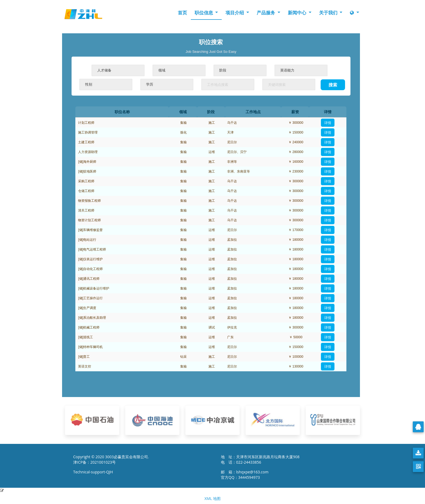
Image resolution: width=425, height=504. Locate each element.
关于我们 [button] (329, 13)
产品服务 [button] (266, 13)
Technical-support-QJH (94, 472)
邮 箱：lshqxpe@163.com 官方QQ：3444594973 (246, 475)
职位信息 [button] (204, 13)
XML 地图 (212, 498)
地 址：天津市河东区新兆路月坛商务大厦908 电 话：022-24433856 (260, 459)
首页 (182, 13)
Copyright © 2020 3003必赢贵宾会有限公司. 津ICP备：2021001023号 (111, 459)
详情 (328, 123)
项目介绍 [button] (235, 13)
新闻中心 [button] (298, 13)
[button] (355, 13)
